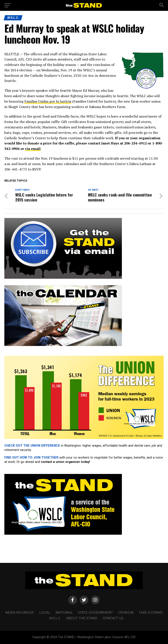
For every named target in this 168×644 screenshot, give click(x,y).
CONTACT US (113, 618)
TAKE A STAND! (151, 613)
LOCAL (45, 613)
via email (33, 149)
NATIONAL (64, 613)
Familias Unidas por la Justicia (48, 101)
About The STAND (82, 618)
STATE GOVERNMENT (95, 613)
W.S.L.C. (55, 618)
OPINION (126, 613)
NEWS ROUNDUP (20, 613)
